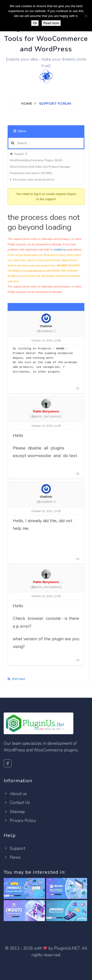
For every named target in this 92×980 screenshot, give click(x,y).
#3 (78, 559)
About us (15, 794)
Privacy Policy (20, 821)
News (12, 857)
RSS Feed (19, 679)
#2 (78, 474)
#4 (78, 660)
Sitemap (14, 812)
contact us (60, 249)
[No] (86, 16)
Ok (35, 23)
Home (27, 104)
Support (14, 848)
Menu (20, 131)
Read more (51, 23)
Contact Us (17, 803)
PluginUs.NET (67, 948)
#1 (78, 388)
